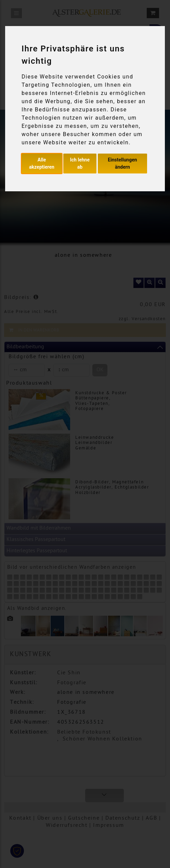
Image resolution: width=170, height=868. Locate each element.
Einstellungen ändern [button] (122, 163)
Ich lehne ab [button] (80, 163)
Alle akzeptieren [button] (42, 163)
